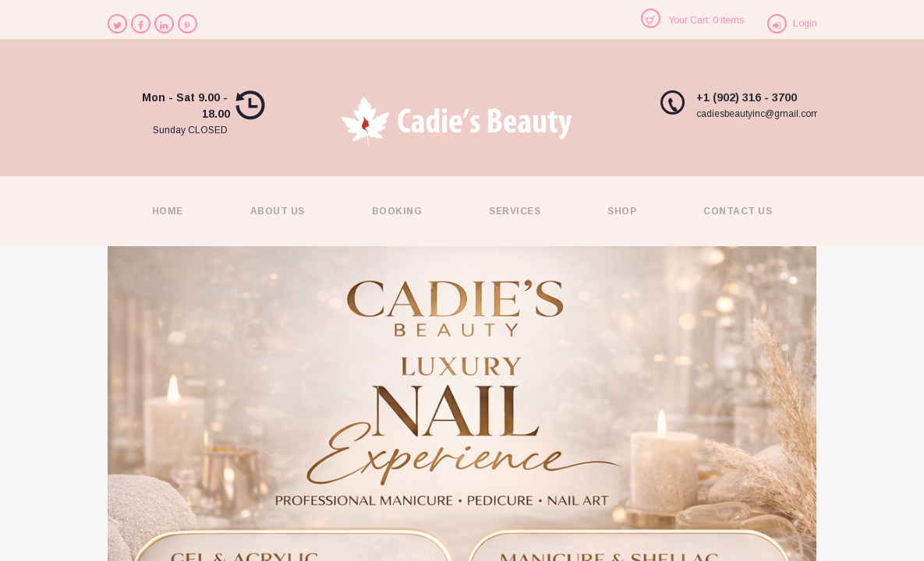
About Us (278, 211)
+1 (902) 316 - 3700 (747, 97)
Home (168, 211)
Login (805, 23)
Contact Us (738, 211)
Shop (622, 211)
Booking (397, 211)
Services (515, 211)
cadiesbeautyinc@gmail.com (758, 114)
